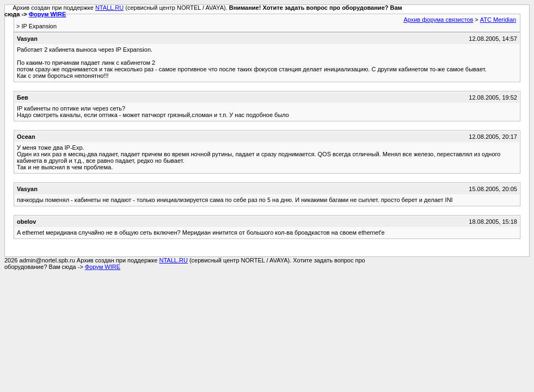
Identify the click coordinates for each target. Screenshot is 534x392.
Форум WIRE (48, 14)
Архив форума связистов (438, 20)
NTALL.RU (109, 8)
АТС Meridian (498, 20)
